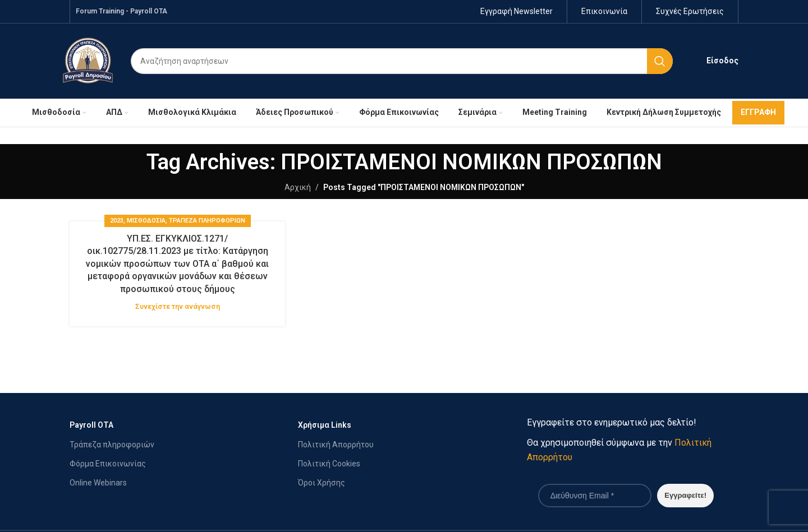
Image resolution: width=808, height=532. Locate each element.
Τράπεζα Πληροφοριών (207, 221)
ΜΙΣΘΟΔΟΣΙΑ (146, 221)
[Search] (402, 62)
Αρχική (298, 188)
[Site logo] (88, 61)
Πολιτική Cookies (329, 464)
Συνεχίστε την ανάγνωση (178, 307)
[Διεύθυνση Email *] (595, 496)
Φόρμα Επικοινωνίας (108, 464)
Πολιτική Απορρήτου (336, 445)
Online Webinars (98, 483)
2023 (117, 221)
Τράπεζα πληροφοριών (112, 445)
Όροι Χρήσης (322, 483)
